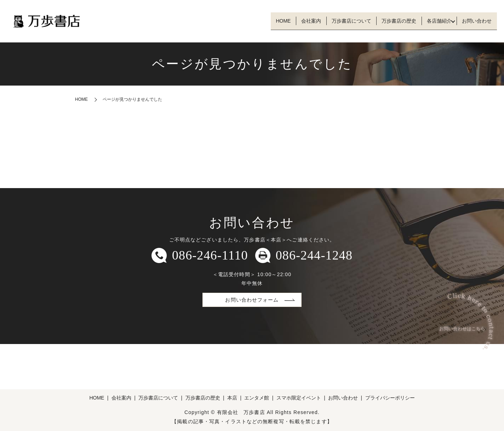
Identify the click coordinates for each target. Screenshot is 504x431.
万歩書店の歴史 (388, 21)
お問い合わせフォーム (252, 300)
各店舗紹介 (433, 21)
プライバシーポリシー (390, 398)
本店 (232, 398)
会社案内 (291, 21)
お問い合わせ (475, 21)
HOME (259, 21)
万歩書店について (336, 21)
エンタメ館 (257, 398)
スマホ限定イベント (299, 398)
